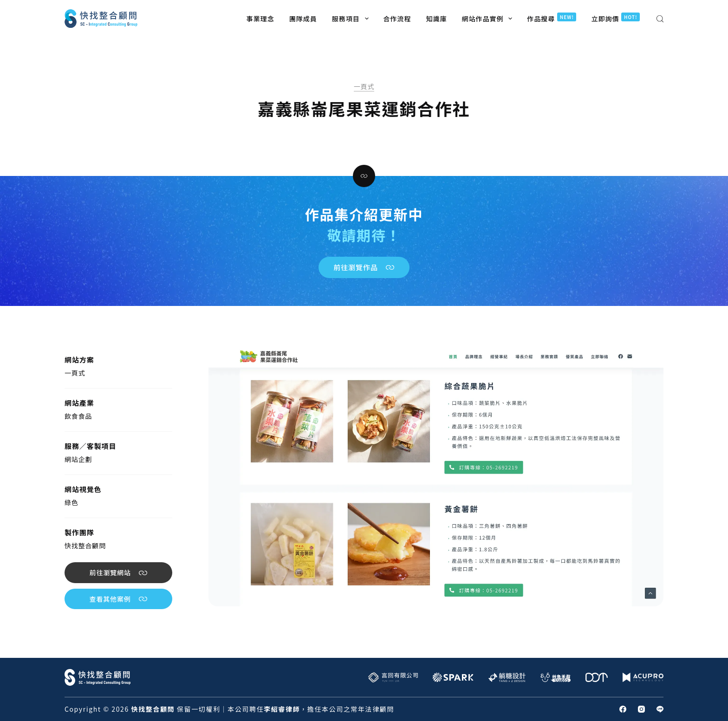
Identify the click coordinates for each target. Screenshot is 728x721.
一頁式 (364, 86)
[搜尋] (660, 19)
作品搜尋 (552, 18)
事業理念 (260, 19)
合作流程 (397, 19)
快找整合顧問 (85, 546)
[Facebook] (623, 709)
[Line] (660, 709)
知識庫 (437, 19)
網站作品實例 (489, 19)
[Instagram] (641, 709)
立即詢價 (615, 18)
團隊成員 (303, 19)
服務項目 (352, 19)
